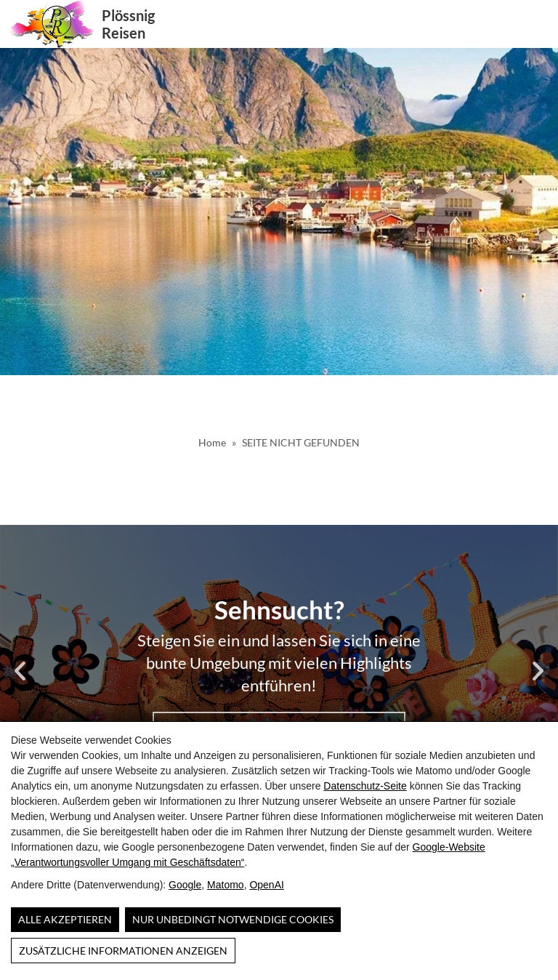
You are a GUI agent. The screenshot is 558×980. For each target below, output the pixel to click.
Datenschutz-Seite (365, 786)
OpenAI (266, 885)
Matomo (226, 885)
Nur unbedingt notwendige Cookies (233, 919)
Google (185, 885)
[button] (540, 24)
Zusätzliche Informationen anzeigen (123, 951)
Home (212, 442)
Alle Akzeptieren (65, 919)
